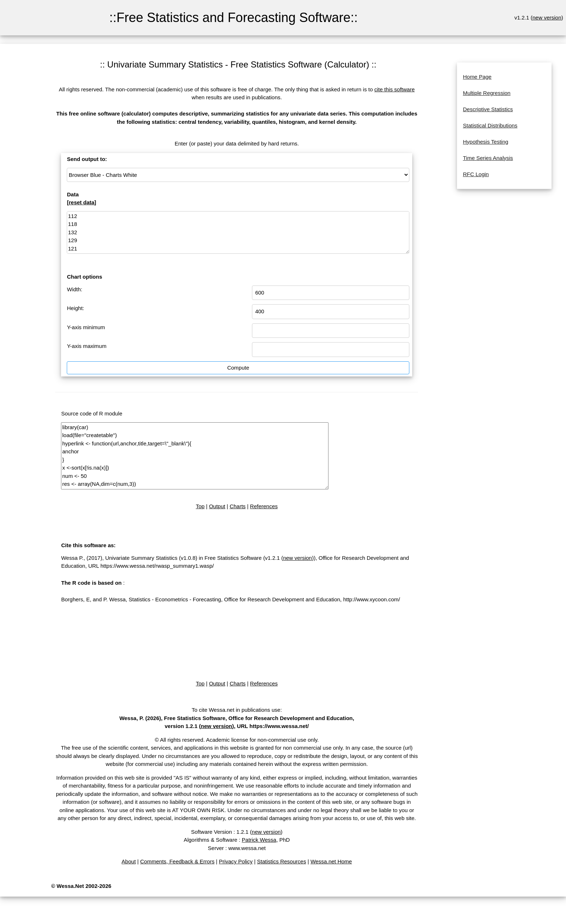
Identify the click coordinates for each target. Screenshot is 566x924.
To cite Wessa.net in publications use (236, 710)
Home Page (477, 77)
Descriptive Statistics (488, 109)
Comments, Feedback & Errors (177, 861)
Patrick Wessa (259, 840)
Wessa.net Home (331, 861)
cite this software (395, 89)
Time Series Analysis (488, 158)
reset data (81, 202)
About (129, 861)
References (264, 506)
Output (217, 506)
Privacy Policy (236, 861)
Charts (238, 506)
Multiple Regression (487, 93)
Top (200, 506)
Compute (238, 368)
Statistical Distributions (490, 125)
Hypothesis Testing (486, 142)
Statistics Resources (282, 861)
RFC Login (476, 174)
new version (547, 18)
